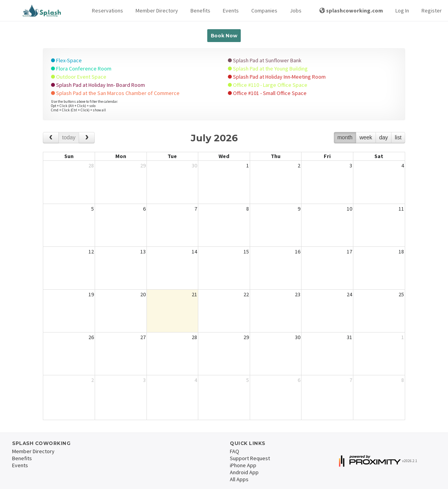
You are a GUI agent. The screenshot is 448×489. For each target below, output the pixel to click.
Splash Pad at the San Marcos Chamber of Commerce (115, 93)
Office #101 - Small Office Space (267, 93)
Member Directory (157, 11)
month (345, 137)
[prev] (51, 138)
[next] (87, 138)
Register (432, 11)
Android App (244, 472)
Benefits (200, 11)
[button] (108, 11)
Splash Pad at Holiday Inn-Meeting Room (277, 77)
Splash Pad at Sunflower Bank (265, 60)
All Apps (239, 479)
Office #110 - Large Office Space (268, 85)
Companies (264, 11)
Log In (402, 11)
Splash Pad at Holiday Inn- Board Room (98, 85)
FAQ (235, 451)
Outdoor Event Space (79, 77)
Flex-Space (66, 60)
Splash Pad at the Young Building (268, 69)
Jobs (296, 11)
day (384, 137)
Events (231, 11)
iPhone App (243, 465)
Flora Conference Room (81, 69)
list (398, 137)
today (69, 137)
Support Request (250, 458)
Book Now (224, 36)
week (366, 137)
